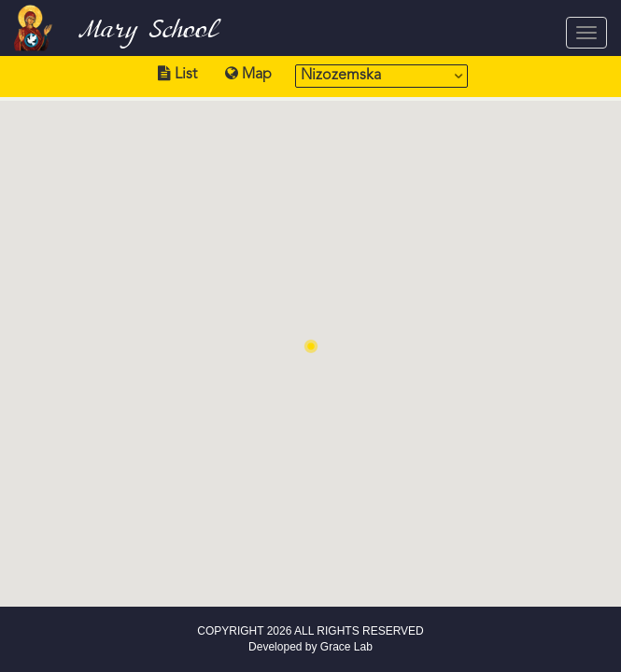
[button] (311, 346)
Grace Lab (346, 647)
